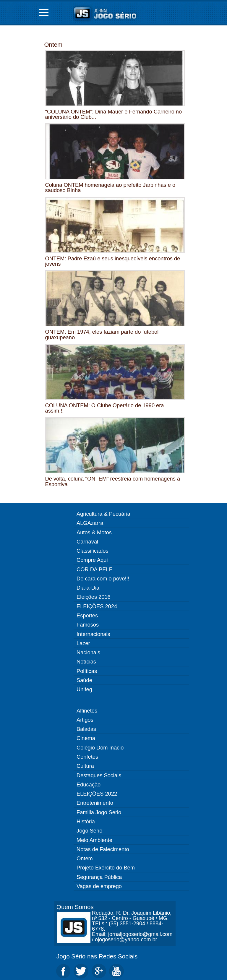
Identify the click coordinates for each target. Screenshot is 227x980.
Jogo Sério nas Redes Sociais (97, 956)
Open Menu (44, 13)
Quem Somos (75, 907)
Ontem (53, 44)
